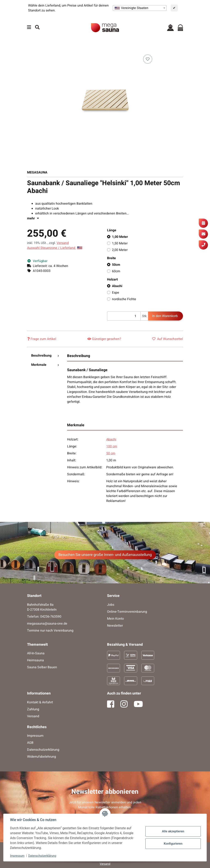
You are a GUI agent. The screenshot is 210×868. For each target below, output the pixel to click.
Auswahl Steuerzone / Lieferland (55, 248)
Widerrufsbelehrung (42, 757)
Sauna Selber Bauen (42, 667)
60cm (116, 271)
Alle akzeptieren (173, 831)
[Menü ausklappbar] (29, 28)
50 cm (111, 453)
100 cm (112, 446)
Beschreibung (45, 356)
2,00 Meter (120, 250)
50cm (116, 265)
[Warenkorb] (180, 28)
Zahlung (33, 709)
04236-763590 (51, 617)
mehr (33, 218)
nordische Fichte (124, 299)
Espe (116, 293)
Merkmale (45, 365)
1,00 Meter (120, 237)
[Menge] (124, 316)
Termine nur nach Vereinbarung (50, 631)
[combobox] (140, 8)
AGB (30, 743)
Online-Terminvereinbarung (127, 612)
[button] (170, 28)
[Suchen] (37, 28)
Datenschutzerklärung (42, 856)
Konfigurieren (173, 844)
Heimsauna (35, 660)
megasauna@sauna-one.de (47, 624)
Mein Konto (115, 619)
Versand (63, 243)
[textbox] (140, 8)
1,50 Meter (120, 243)
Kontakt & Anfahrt (40, 702)
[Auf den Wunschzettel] (148, 59)
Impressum (17, 856)
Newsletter (115, 626)
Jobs (111, 605)
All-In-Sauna (36, 653)
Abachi (117, 286)
